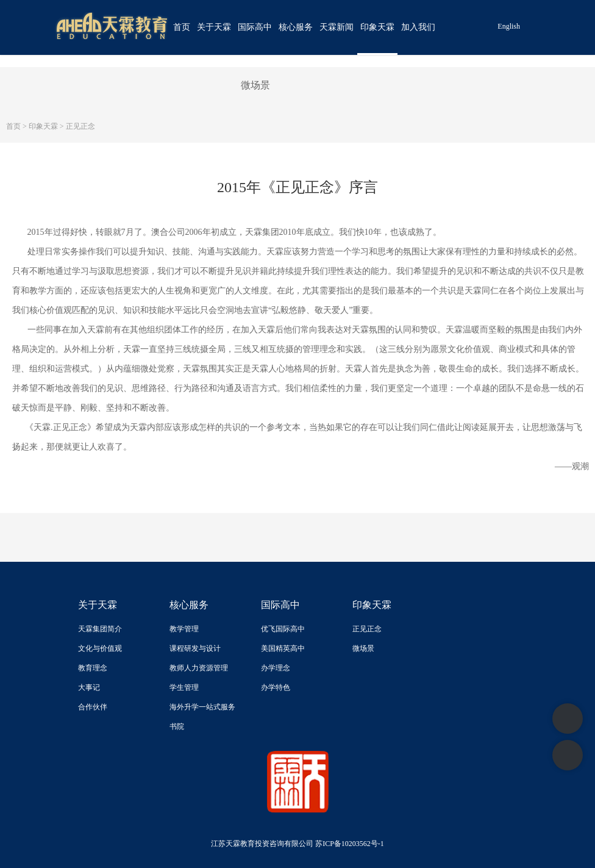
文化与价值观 (100, 648)
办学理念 (276, 668)
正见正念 (80, 126)
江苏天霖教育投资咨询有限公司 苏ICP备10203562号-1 (297, 844)
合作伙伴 (93, 707)
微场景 (255, 85)
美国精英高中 (283, 648)
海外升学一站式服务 (202, 707)
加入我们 (418, 27)
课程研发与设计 (195, 648)
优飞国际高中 (283, 629)
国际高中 (255, 27)
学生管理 (184, 687)
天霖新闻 (337, 27)
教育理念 (93, 668)
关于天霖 (214, 27)
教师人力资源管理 (199, 668)
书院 (177, 726)
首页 (182, 27)
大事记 (89, 687)
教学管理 (184, 629)
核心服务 (296, 27)
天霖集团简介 (100, 629)
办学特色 (276, 687)
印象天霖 (377, 27)
